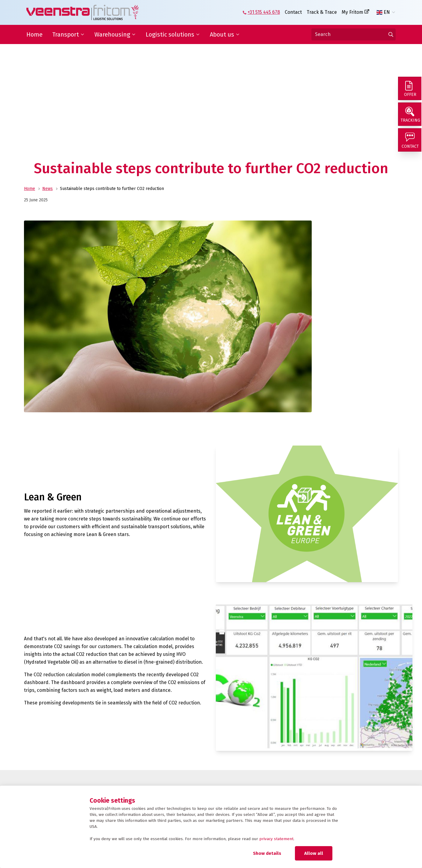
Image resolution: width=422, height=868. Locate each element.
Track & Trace (322, 12)
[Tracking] (410, 115)
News (48, 189)
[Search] (354, 34)
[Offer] (410, 89)
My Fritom (352, 12)
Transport (65, 34)
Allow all (314, 853)
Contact (293, 12)
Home (34, 34)
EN (383, 12)
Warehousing (112, 34)
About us (222, 34)
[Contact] (410, 141)
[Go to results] (391, 34)
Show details (267, 853)
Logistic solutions (170, 34)
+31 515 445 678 (264, 12)
